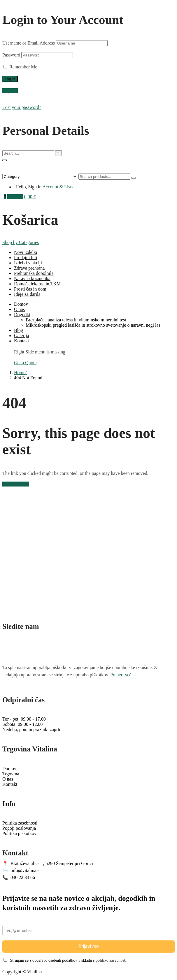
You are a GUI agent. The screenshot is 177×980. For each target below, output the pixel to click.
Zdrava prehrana (29, 268)
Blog (19, 330)
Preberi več (121, 675)
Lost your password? (22, 107)
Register (10, 91)
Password (11, 55)
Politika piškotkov (19, 833)
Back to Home (16, 484)
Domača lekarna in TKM (37, 284)
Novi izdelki (26, 252)
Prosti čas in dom (30, 289)
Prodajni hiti (26, 258)
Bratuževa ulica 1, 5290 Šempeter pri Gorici (48, 863)
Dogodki (22, 315)
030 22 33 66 (19, 877)
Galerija (22, 336)
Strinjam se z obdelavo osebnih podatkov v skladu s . (65, 960)
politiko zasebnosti (111, 960)
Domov (21, 304)
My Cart (15, 197)
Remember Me (20, 67)
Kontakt (22, 341)
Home (20, 373)
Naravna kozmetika (32, 278)
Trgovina (11, 774)
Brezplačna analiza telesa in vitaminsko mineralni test (76, 320)
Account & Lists (58, 187)
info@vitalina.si (21, 870)
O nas (19, 309)
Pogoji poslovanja (19, 828)
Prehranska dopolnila (34, 273)
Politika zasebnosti (20, 823)
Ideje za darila (27, 294)
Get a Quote (25, 363)
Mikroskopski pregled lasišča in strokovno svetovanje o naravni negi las (93, 325)
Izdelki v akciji (28, 263)
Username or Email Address (29, 43)
